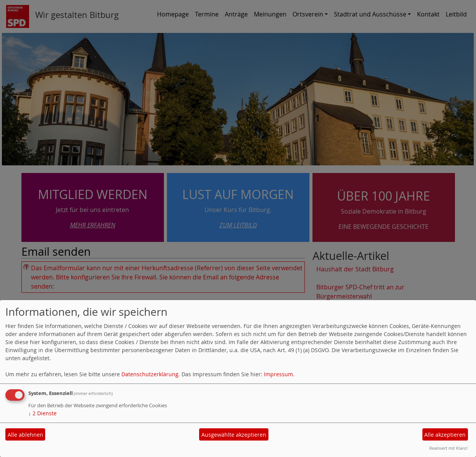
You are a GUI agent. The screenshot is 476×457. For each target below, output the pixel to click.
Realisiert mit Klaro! (448, 448)
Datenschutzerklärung (150, 374)
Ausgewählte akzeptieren (234, 435)
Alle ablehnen (25, 435)
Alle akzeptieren (445, 435)
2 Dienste (43, 413)
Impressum (278, 374)
